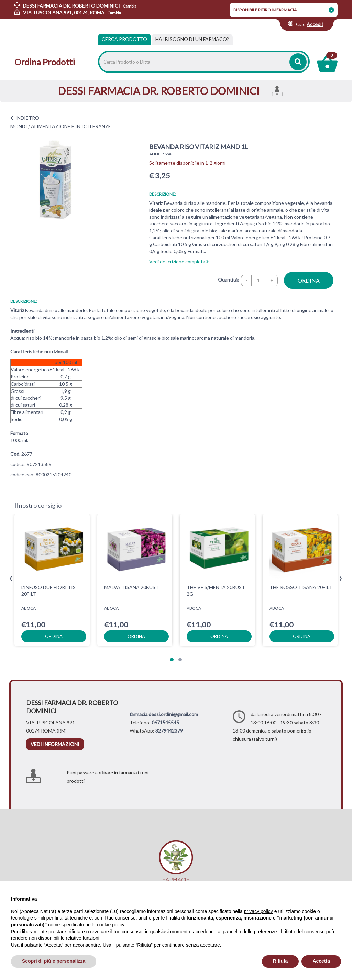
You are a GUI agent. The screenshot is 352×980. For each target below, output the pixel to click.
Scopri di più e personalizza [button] (54, 961)
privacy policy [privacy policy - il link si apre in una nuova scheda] (258, 911)
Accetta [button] (321, 961)
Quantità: (228, 280)
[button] (172, 660)
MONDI (19, 126)
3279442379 (169, 731)
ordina (309, 280)
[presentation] (11, 579)
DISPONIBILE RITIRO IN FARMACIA (265, 10)
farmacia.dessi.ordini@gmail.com (164, 714)
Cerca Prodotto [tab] (124, 39)
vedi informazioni (55, 744)
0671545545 (165, 722)
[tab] (192, 39)
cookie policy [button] (111, 925)
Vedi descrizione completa (179, 261)
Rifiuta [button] (280, 961)
